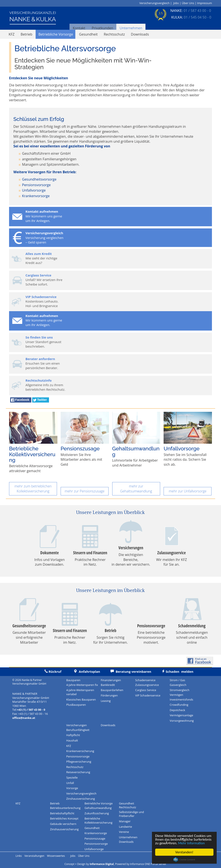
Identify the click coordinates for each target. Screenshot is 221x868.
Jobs (176, 3)
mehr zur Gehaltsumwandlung (136, 489)
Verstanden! (184, 852)
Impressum (204, 3)
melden (172, 671)
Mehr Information (192, 843)
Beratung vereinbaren (126, 671)
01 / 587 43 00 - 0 (197, 11)
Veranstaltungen (34, 856)
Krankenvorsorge (36, 196)
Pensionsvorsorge (36, 185)
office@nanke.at (24, 718)
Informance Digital (102, 864)
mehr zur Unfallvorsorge (188, 491)
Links (19, 856)
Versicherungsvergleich (155, 3)
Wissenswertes (56, 856)
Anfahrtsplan (82, 671)
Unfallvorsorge (34, 190)
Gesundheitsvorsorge (39, 179)
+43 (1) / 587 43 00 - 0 (31, 710)
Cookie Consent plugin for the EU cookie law (184, 860)
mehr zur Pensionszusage (84, 491)
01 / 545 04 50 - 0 (198, 17)
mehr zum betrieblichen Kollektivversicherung (33, 489)
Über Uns (188, 3)
